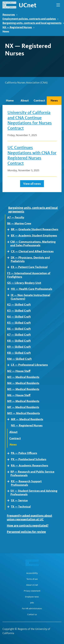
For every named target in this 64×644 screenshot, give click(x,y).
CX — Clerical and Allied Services (32, 251)
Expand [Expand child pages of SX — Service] (9, 501)
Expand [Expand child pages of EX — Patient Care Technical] (9, 267)
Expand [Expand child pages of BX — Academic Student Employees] (9, 236)
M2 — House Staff (19, 371)
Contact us (32, 615)
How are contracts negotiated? (28, 525)
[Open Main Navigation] (58, 5)
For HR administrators (32, 609)
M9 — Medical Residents (23, 401)
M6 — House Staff (19, 395)
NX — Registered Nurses (18, 27)
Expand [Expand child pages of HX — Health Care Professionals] (9, 289)
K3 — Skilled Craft (19, 311)
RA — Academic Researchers (30, 466)
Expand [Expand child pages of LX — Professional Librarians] (9, 365)
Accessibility (32, 573)
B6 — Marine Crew (19, 223)
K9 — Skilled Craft (19, 347)
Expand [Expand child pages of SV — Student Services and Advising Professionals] (9, 491)
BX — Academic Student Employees (34, 236)
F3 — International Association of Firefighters (29, 275)
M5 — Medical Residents (23, 389)
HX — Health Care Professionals (32, 289)
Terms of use (32, 579)
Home (10, 100)
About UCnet (32, 585)
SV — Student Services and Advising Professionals (34, 493)
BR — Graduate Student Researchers (35, 229)
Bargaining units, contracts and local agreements (33, 23)
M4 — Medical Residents (23, 383)
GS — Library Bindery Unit (24, 283)
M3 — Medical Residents (23, 377)
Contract (39, 100)
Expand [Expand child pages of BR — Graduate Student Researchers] (9, 230)
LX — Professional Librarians (29, 365)
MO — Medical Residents (24, 413)
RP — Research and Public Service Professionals (32, 474)
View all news (32, 184)
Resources (10, 15)
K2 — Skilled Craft (19, 305)
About (25, 100)
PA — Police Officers (24, 453)
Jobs (32, 603)
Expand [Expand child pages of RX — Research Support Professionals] (9, 481)
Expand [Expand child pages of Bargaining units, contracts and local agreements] (7, 208)
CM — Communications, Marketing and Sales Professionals (33, 244)
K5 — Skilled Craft (19, 323)
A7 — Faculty (16, 217)
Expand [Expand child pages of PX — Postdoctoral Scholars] (9, 460)
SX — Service (19, 500)
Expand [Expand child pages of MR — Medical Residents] (9, 419)
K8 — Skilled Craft (19, 341)
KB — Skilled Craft (19, 353)
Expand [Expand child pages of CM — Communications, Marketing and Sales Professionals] (9, 242)
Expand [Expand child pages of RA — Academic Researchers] (9, 466)
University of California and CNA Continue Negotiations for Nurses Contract (30, 120)
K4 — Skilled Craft (19, 317)
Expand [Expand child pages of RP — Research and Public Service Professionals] (9, 472)
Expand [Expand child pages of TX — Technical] (9, 507)
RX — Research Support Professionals (26, 483)
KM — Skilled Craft (19, 359)
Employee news (32, 597)
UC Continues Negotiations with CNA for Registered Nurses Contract (32, 155)
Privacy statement (32, 591)
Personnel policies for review (26, 532)
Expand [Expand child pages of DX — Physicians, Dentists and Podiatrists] (9, 258)
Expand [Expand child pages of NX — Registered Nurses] (9, 426)
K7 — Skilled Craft (19, 335)
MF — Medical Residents (23, 407)
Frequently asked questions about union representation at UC (30, 517)
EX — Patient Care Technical (29, 267)
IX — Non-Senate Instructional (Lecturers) (30, 297)
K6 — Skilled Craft (19, 329)
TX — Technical (21, 507)
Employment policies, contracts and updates (30, 19)
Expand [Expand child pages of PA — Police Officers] (9, 453)
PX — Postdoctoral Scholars (29, 459)
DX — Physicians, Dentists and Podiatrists (30, 259)
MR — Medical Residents (27, 419)
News (54, 100)
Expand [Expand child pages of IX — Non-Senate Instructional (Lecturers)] (9, 295)
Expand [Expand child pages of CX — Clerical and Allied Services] (9, 251)
